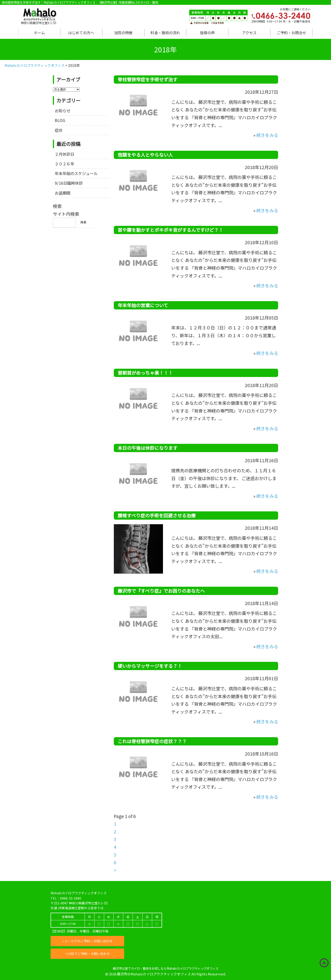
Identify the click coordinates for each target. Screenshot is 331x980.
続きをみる (267, 135)
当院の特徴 (123, 33)
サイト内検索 (66, 214)
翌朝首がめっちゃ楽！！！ (145, 373)
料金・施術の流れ (165, 33)
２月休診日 (64, 154)
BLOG (60, 120)
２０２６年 (64, 164)
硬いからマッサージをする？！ (150, 666)
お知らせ (63, 111)
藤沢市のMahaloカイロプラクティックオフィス (154, 974)
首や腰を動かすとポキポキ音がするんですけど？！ (170, 230)
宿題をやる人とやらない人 (145, 155)
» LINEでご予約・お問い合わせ (87, 954)
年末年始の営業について (143, 305)
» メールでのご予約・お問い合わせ (87, 941)
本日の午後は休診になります (148, 448)
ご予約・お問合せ (291, 33)
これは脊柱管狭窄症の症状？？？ (152, 741)
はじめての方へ (81, 33)
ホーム (39, 33)
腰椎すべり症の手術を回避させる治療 (157, 515)
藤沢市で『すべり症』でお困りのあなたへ (161, 591)
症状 (59, 130)
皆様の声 (207, 33)
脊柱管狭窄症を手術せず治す (148, 79)
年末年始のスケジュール (76, 173)
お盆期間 (63, 193)
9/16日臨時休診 (69, 183)
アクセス (249, 33)
